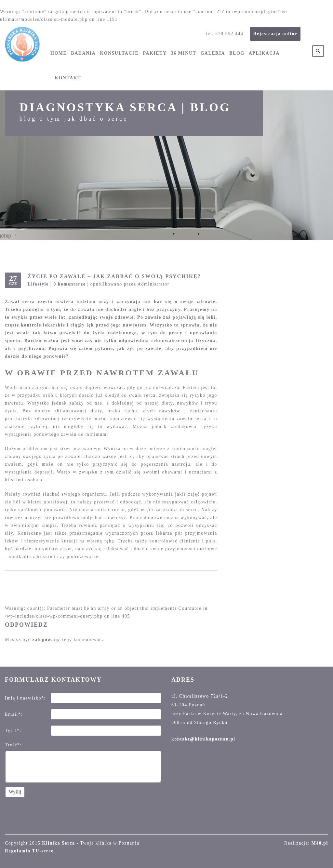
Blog (237, 53)
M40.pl (320, 843)
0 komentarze (69, 284)
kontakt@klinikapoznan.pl (203, 739)
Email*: (14, 714)
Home (59, 53)
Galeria (213, 53)
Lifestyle (38, 284)
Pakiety (155, 53)
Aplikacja (264, 53)
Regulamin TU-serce (29, 851)
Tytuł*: (13, 731)
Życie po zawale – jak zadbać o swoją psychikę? (114, 276)
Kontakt (68, 78)
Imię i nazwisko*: (25, 698)
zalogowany (46, 640)
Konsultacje (119, 53)
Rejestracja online (275, 34)
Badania (83, 53)
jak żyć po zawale (139, 348)
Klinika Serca (58, 843)
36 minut (184, 53)
